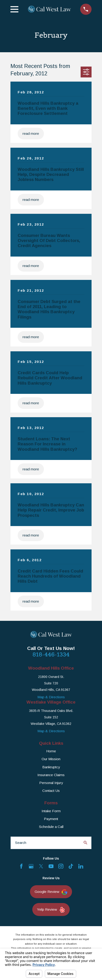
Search (21, 843)
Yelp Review (51, 910)
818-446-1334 (51, 654)
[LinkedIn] (81, 866)
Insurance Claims (51, 775)
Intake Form (51, 811)
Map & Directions (51, 697)
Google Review (51, 892)
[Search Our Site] (86, 843)
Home (51, 751)
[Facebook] (21, 866)
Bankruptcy (51, 767)
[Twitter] (41, 866)
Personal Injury (51, 783)
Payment (51, 819)
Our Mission (51, 759)
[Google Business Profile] (31, 866)
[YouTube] (51, 866)
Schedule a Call (51, 827)
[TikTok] (71, 866)
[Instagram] (61, 866)
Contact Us (51, 791)
